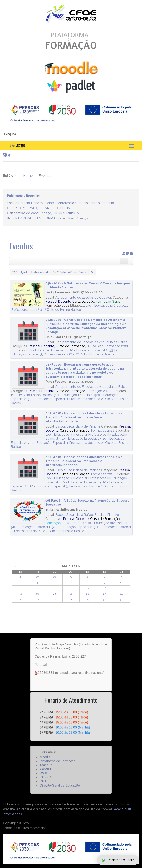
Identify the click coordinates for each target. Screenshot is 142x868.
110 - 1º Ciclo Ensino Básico (31, 395)
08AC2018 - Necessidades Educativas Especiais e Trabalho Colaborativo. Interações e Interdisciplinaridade (84, 461)
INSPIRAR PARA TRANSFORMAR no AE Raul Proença (48, 223)
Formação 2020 (99, 391)
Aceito (119, 809)
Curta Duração (83, 301)
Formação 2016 (57, 523)
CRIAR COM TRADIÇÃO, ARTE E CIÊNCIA (39, 213)
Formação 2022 (57, 306)
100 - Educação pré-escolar (106, 306)
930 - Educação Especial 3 (48, 399)
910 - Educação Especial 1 (46, 350)
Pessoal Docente (58, 301)
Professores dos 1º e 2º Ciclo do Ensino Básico (46, 310)
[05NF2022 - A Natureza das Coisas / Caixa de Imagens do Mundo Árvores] (28, 295)
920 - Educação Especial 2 (87, 350)
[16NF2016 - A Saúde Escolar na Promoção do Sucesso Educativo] (28, 511)
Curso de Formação (70, 346)
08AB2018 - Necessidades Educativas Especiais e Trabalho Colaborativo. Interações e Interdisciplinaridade (84, 417)
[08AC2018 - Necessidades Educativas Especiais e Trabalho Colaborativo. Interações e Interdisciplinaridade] (28, 468)
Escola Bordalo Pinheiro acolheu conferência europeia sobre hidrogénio (61, 208)
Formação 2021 (116, 346)
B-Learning (95, 346)
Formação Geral (108, 301)
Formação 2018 (103, 430)
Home (28, 181)
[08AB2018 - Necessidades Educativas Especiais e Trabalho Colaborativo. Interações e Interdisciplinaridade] (28, 425)
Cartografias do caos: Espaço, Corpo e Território (43, 218)
